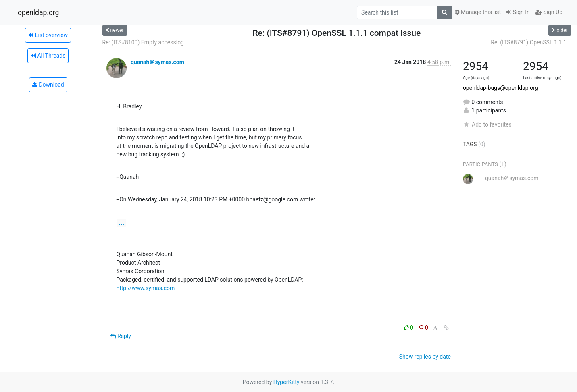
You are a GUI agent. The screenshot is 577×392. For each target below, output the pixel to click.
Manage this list (478, 12)
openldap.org (38, 12)
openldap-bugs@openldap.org (501, 88)
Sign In (518, 12)
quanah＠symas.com (157, 62)
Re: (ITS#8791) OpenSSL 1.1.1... (531, 42)
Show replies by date (425, 357)
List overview (48, 35)
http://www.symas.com (146, 288)
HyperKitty (286, 382)
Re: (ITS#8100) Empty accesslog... (146, 42)
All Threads (48, 56)
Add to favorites (487, 124)
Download (48, 85)
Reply (121, 336)
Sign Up (549, 12)
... (122, 223)
